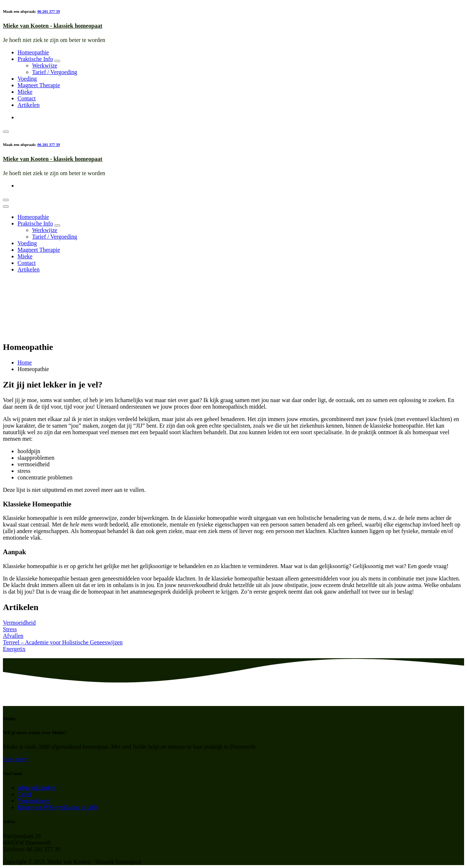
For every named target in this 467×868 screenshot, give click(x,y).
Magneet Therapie (39, 85)
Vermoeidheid (19, 623)
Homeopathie (33, 52)
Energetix (14, 649)
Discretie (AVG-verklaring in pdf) (57, 807)
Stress (10, 629)
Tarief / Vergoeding (55, 72)
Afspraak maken (37, 788)
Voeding (27, 79)
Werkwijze (45, 65)
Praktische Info (35, 59)
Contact (27, 98)
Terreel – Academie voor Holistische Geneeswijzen (63, 642)
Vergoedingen (34, 801)
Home (25, 362)
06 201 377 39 (49, 11)
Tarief (24, 794)
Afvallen (13, 636)
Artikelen (28, 105)
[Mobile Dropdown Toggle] (57, 61)
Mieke (25, 92)
